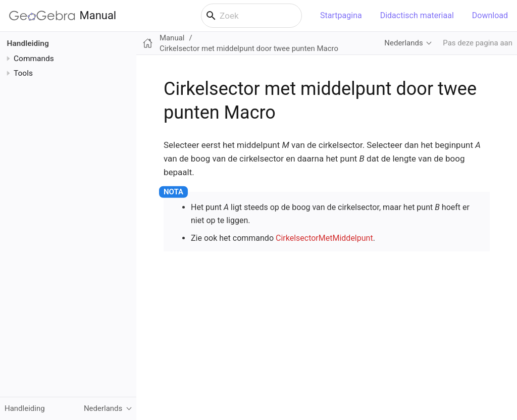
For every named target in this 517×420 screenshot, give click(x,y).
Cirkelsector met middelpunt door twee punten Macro (249, 48)
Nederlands (403, 43)
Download (490, 15)
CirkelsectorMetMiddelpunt (324, 238)
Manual (63, 16)
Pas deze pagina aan (478, 43)
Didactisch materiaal (417, 15)
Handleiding (28, 43)
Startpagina (341, 15)
